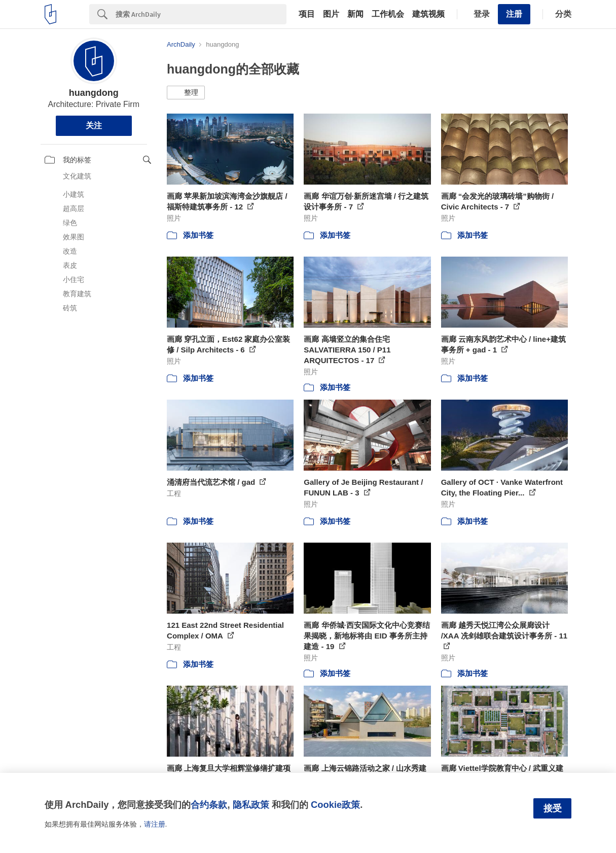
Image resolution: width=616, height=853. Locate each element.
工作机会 (388, 14)
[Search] (201, 14)
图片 (331, 14)
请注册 (155, 824)
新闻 (355, 14)
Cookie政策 (335, 805)
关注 (94, 126)
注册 (514, 14)
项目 (307, 14)
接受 (553, 808)
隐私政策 (251, 805)
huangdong (94, 93)
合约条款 (209, 805)
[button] (186, 93)
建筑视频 (428, 14)
